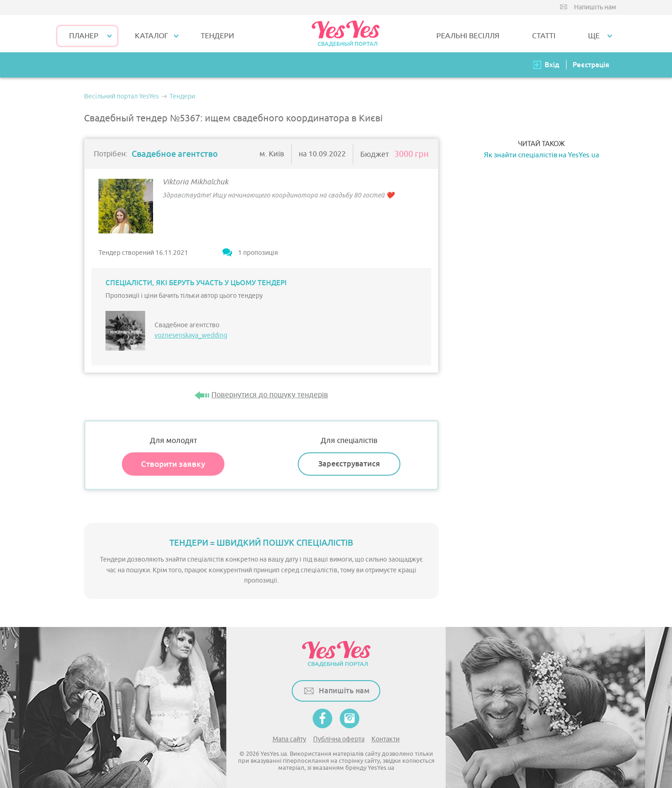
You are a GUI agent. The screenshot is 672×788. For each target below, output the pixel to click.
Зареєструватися (349, 464)
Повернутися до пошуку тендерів (270, 395)
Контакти (385, 739)
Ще (594, 36)
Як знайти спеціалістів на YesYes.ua (542, 155)
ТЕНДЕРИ (217, 36)
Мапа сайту (289, 739)
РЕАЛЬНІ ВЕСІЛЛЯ (468, 36)
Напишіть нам (595, 7)
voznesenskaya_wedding (191, 335)
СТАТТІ (544, 36)
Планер (84, 36)
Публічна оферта (339, 739)
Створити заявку (173, 464)
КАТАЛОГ (151, 36)
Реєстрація (591, 65)
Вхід (552, 65)
